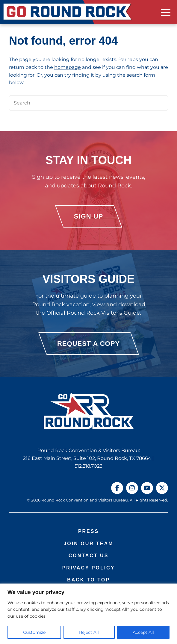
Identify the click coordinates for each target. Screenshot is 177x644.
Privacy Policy (89, 568)
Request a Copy (88, 344)
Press (88, 531)
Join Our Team (88, 544)
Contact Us (89, 556)
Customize (34, 632)
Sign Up (88, 216)
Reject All (89, 632)
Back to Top (88, 580)
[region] (88, 614)
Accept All (143, 632)
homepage (68, 67)
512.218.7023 (88, 466)
